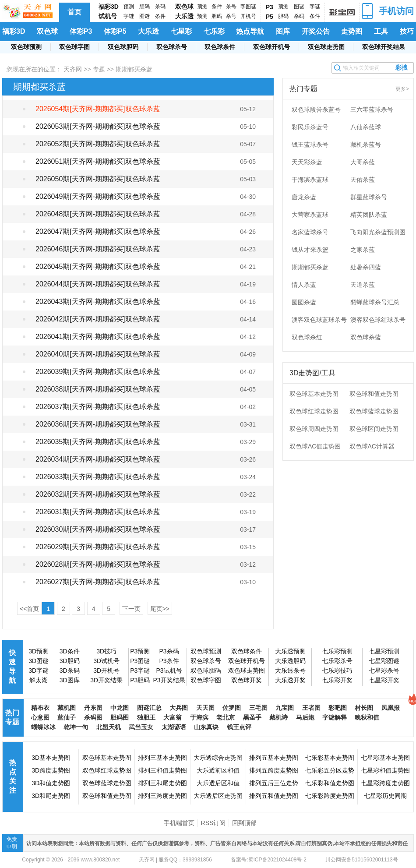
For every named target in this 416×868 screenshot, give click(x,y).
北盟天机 (109, 727)
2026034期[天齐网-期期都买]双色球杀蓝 (98, 459)
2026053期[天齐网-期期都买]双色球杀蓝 (98, 126)
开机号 (248, 16)
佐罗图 (232, 708)
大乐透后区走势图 (218, 796)
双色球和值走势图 (374, 394)
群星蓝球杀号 (369, 197)
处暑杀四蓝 (366, 267)
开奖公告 (316, 31)
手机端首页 (179, 823)
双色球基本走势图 (314, 394)
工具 (381, 31)
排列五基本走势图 (274, 758)
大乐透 (184, 16)
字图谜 (248, 7)
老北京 (226, 717)
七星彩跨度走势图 (385, 783)
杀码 (160, 7)
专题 (99, 69)
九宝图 (285, 708)
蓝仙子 (67, 717)
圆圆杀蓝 (304, 302)
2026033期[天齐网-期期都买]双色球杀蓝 (98, 477)
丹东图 (93, 708)
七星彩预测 (384, 651)
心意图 (40, 717)
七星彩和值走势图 (385, 770)
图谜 (145, 16)
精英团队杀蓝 (369, 215)
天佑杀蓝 (363, 180)
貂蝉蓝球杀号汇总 (375, 302)
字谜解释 (335, 717)
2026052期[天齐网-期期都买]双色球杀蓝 (98, 144)
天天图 (205, 708)
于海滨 (199, 717)
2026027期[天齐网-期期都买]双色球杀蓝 (98, 582)
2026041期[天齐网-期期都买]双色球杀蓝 (98, 337)
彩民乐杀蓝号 (310, 127)
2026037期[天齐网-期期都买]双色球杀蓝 (98, 407)
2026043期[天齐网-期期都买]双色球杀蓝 (98, 302)
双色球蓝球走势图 (374, 411)
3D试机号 (106, 661)
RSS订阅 (213, 823)
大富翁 (173, 717)
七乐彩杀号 (337, 661)
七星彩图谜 (384, 661)
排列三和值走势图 (162, 770)
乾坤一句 (76, 727)
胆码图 (120, 717)
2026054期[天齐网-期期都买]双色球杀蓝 (98, 109)
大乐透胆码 (290, 661)
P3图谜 (140, 661)
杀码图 (93, 717)
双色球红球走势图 (314, 411)
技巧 (407, 31)
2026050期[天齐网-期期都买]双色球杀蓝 (98, 179)
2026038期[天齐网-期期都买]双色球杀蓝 (98, 389)
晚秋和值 (367, 717)
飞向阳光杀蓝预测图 (378, 232)
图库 (283, 31)
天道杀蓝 (363, 285)
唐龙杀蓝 (304, 197)
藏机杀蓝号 (366, 145)
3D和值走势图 (51, 783)
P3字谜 (140, 670)
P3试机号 (169, 670)
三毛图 (258, 708)
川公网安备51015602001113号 (361, 860)
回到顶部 (244, 823)
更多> (402, 89)
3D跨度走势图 (51, 770)
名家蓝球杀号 (310, 232)
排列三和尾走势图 (162, 783)
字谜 (129, 16)
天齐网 (73, 69)
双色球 (184, 7)
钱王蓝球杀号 (310, 145)
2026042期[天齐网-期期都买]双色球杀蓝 (98, 319)
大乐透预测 (290, 651)
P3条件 (169, 661)
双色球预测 (26, 47)
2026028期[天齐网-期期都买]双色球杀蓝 (98, 564)
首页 (74, 12)
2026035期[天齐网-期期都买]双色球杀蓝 (98, 442)
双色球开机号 (271, 47)
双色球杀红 (307, 337)
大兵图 (179, 708)
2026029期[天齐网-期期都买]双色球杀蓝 (98, 547)
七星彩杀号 (384, 670)
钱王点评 (239, 727)
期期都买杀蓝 (310, 267)
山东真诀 (206, 727)
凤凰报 (391, 708)
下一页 (131, 609)
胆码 (145, 7)
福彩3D (109, 7)
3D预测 (39, 651)
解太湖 (39, 680)
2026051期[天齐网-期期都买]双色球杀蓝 (98, 161)
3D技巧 (106, 651)
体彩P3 (81, 31)
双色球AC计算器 (372, 446)
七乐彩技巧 (337, 670)
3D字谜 (39, 670)
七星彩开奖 (384, 680)
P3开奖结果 (169, 680)
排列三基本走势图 (162, 758)
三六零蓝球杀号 (372, 109)
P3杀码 (169, 651)
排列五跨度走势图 (274, 770)
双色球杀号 (172, 47)
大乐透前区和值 (218, 770)
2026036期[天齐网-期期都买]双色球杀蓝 (98, 424)
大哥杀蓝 (363, 162)
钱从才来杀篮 (310, 250)
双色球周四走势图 (314, 429)
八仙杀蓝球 (366, 127)
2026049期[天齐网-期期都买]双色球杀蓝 (98, 196)
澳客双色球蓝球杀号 (319, 320)
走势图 (352, 31)
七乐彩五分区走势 (330, 770)
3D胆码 (70, 661)
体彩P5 (115, 31)
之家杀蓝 (363, 250)
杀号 (231, 7)
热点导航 (250, 31)
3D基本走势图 (51, 758)
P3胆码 (140, 680)
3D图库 (70, 680)
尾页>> (160, 609)
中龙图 (120, 708)
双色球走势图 (326, 47)
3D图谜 (39, 661)
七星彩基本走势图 (385, 758)
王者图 (311, 708)
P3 (270, 7)
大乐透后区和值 (218, 783)
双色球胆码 (123, 47)
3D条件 (70, 651)
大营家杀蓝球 (310, 215)
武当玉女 (141, 727)
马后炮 (305, 717)
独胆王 (146, 717)
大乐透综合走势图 (218, 758)
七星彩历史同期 (385, 796)
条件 (160, 16)
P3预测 (140, 651)
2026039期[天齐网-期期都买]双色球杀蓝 (98, 372)
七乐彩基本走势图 (330, 758)
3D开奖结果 (106, 680)
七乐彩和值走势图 (330, 783)
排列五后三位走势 (274, 783)
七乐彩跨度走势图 (330, 796)
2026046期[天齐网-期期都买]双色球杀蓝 (98, 249)
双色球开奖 (247, 680)
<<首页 (29, 609)
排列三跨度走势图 (162, 796)
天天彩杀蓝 (307, 162)
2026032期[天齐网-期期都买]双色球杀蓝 (98, 494)
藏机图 (67, 708)
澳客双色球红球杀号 (378, 320)
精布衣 (40, 708)
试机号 (108, 16)
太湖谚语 (174, 727)
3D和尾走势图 (51, 796)
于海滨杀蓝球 (310, 180)
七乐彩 (214, 31)
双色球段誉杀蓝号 (316, 109)
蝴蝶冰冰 (43, 727)
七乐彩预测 (337, 651)
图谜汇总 (149, 708)
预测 (129, 7)
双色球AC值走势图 (315, 446)
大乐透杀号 (290, 670)
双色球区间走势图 (374, 429)
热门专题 (12, 717)
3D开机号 (106, 670)
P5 (270, 17)
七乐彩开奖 (337, 680)
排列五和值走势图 (274, 796)
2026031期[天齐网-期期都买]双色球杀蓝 (98, 512)
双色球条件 (220, 47)
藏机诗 (279, 717)
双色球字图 (74, 47)
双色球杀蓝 (366, 337)
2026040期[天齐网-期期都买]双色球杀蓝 (98, 354)
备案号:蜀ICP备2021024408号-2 (269, 860)
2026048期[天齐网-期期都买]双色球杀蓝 (98, 214)
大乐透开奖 (290, 680)
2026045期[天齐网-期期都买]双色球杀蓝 (98, 266)
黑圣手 (252, 717)
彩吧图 (338, 708)
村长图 (364, 708)
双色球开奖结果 (384, 47)
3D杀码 (70, 670)
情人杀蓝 (304, 285)
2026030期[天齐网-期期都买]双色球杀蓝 (98, 529)
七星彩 (181, 31)
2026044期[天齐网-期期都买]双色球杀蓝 (98, 284)
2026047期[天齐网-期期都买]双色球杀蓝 (98, 231)
